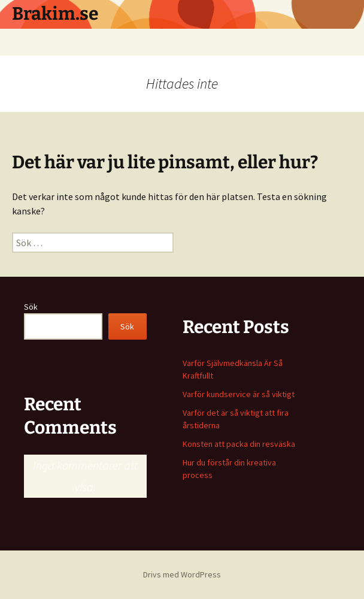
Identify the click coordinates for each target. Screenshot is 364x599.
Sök (31, 307)
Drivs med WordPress (182, 574)
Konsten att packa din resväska (239, 444)
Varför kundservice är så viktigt (239, 394)
